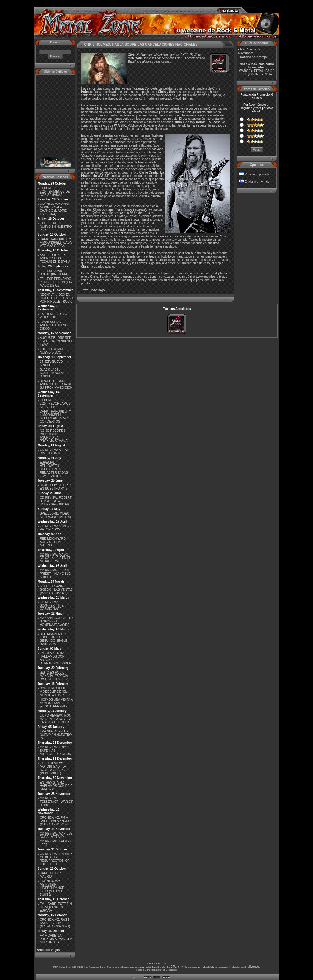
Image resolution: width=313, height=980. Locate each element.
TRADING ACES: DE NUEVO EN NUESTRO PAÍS (56, 735)
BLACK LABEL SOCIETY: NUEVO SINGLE (53, 373)
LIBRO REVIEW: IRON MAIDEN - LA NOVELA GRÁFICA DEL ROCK (55, 719)
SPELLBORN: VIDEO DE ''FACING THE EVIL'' (56, 515)
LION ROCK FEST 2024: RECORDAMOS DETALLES (55, 404)
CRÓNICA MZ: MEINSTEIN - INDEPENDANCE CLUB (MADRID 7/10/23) (52, 888)
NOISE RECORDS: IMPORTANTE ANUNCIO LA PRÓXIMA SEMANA (54, 436)
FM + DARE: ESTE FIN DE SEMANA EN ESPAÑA (56, 907)
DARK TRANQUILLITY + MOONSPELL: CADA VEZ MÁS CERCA (56, 242)
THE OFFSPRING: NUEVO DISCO (53, 351)
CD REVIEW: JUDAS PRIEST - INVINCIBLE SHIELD (55, 574)
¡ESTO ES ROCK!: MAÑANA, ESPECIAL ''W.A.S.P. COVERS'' (55, 676)
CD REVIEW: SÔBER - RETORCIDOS (55, 528)
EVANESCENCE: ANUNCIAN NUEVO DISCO (54, 325)
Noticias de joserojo (253, 57)
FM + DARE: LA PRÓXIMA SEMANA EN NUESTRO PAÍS (56, 939)
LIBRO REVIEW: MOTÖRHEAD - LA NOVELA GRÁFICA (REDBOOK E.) (53, 768)
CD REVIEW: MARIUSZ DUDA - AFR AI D (56, 835)
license (254, 967)
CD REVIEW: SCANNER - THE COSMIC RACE (52, 606)
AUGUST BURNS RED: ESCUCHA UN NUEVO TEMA (56, 341)
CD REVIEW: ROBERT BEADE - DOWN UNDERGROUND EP (55, 501)
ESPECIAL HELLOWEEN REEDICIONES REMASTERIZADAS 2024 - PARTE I (54, 469)
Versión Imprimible (257, 174)
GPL (174, 967)
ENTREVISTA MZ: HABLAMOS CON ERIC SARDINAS (56, 786)
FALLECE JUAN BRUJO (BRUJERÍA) (54, 273)
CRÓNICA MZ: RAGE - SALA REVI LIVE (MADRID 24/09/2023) (55, 923)
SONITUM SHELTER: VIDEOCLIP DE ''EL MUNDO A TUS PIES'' (55, 692)
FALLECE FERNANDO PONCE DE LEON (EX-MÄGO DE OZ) (56, 282)
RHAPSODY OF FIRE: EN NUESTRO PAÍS (55, 487)
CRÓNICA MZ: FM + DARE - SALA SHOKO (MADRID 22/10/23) (55, 821)
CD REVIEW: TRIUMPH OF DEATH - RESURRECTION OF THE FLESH (56, 859)
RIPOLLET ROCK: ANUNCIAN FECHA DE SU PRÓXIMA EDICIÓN (56, 384)
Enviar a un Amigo (257, 182)
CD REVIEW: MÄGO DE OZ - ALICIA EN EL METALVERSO (55, 558)
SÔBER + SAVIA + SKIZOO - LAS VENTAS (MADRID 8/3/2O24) (56, 590)
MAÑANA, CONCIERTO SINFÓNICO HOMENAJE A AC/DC (56, 621)
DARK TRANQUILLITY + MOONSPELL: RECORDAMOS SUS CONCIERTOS (55, 417)
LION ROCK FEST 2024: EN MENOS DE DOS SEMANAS (55, 191)
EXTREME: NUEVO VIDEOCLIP (53, 316)
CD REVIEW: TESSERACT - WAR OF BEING (56, 802)
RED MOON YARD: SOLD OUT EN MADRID (53, 542)
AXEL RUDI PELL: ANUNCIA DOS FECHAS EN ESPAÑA (55, 258)
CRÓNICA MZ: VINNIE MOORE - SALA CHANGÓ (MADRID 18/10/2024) (55, 209)
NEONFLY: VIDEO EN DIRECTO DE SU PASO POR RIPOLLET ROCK (56, 298)
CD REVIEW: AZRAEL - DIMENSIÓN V (56, 452)
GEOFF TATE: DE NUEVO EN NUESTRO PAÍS (56, 227)
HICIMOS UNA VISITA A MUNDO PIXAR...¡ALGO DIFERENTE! (56, 703)
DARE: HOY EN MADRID (51, 875)
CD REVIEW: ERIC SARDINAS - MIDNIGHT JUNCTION (55, 751)
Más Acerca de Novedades (249, 51)
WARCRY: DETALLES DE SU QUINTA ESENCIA (257, 72)
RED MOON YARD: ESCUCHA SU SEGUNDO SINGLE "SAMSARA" (53, 639)
